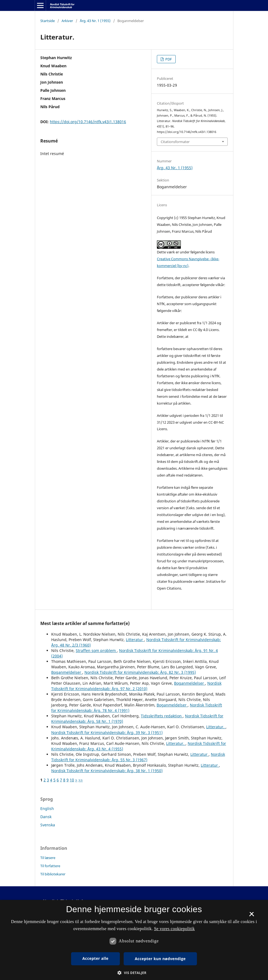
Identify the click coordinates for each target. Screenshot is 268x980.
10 (72, 780)
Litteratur (135, 640)
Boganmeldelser (67, 672)
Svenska (48, 825)
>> (81, 780)
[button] (134, 973)
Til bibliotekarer (53, 874)
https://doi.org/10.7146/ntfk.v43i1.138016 (88, 122)
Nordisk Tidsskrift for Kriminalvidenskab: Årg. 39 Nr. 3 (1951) (107, 732)
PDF (168, 59)
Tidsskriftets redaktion (162, 716)
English (47, 808)
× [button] (252, 916)
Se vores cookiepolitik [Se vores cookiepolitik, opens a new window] (174, 929)
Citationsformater (175, 142)
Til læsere (48, 858)
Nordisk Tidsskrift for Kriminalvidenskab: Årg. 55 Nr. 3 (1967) (138, 757)
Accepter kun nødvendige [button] (160, 959)
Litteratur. (216, 727)
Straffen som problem (96, 650)
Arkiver (67, 21)
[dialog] (134, 940)
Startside (48, 21)
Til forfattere (50, 866)
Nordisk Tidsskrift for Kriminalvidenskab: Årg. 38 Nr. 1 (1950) (107, 771)
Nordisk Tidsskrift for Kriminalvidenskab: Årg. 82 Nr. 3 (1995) (140, 672)
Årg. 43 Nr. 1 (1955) (95, 21)
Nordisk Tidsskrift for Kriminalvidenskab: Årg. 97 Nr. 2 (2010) (136, 686)
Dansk (46, 817)
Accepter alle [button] (95, 958)
